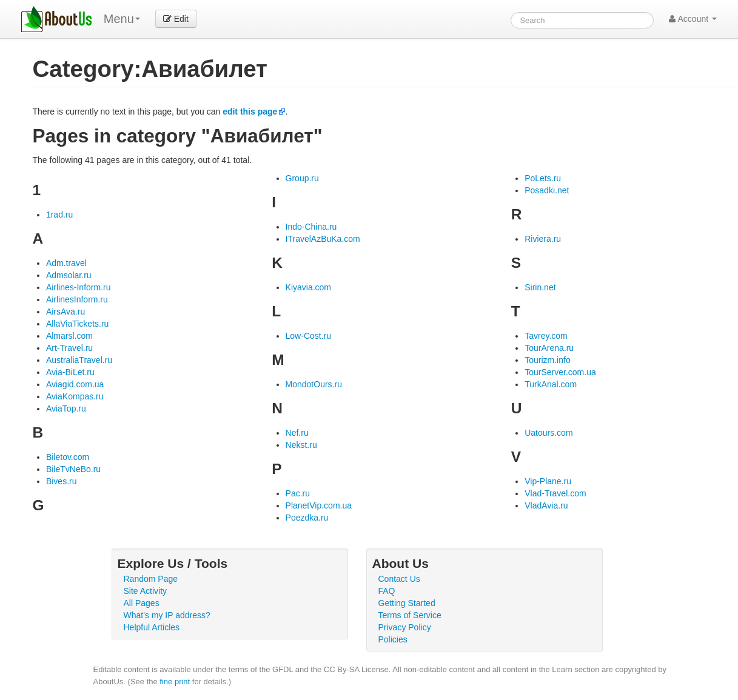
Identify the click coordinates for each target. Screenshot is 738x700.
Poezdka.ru (307, 518)
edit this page (250, 112)
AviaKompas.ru (75, 396)
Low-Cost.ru (308, 336)
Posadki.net (547, 190)
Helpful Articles (152, 627)
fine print (175, 682)
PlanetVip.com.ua (319, 505)
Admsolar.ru (69, 275)
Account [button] (693, 19)
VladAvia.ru (546, 505)
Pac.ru (298, 493)
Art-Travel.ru (69, 348)
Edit (176, 19)
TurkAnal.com (551, 384)
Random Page (151, 579)
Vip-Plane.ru (548, 481)
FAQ (387, 591)
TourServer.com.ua (560, 372)
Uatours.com (548, 433)
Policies (393, 639)
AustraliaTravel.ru (79, 360)
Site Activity (146, 591)
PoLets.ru (543, 178)
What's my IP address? (167, 615)
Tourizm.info (547, 360)
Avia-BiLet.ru (70, 372)
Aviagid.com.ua (75, 384)
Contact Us (399, 579)
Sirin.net (540, 287)
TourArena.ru (549, 348)
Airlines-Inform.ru (79, 287)
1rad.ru (59, 215)
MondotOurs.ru (314, 384)
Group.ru (302, 178)
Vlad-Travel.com (555, 493)
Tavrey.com (546, 336)
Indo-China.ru (311, 227)
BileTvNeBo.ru (73, 469)
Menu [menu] (122, 19)
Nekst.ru (301, 445)
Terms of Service (410, 615)
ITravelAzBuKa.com (323, 239)
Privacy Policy (405, 627)
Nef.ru (297, 433)
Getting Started (407, 603)
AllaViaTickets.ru (77, 324)
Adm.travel (66, 263)
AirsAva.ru (65, 312)
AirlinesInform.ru (77, 299)
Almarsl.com (69, 336)
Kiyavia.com (308, 287)
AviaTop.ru (66, 408)
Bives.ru (62, 481)
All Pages (142, 603)
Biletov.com (68, 457)
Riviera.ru (543, 239)
